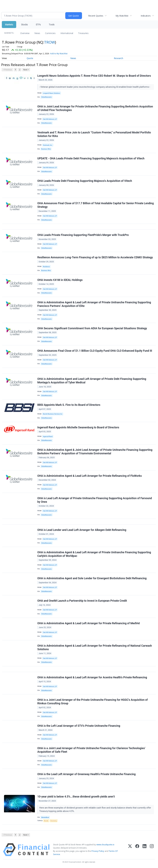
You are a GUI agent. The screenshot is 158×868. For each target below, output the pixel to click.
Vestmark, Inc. (48, 145)
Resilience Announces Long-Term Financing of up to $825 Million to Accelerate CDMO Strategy (95, 257)
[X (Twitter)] (130, 850)
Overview (25, 33)
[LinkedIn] (144, 850)
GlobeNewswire (47, 97)
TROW (50, 42)
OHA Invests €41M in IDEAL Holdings (60, 280)
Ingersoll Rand (48, 436)
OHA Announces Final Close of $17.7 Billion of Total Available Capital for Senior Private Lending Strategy (96, 205)
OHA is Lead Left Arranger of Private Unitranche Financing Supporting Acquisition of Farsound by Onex (95, 500)
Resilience (46, 267)
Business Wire (46, 149)
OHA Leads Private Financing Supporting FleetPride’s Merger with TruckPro (83, 235)
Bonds (46, 821)
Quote (30, 58)
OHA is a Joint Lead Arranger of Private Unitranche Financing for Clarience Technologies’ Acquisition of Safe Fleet (91, 750)
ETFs (38, 25)
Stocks (24, 25)
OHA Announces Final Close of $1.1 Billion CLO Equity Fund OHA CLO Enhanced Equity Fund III (95, 351)
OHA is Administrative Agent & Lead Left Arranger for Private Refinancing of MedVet (89, 623)
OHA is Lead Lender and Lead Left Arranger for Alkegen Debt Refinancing (82, 530)
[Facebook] (137, 850)
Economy (54, 821)
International (67, 33)
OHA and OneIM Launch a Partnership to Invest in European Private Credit (82, 601)
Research (118, 58)
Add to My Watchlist (59, 54)
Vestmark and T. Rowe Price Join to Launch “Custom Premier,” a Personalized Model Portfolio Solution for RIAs (94, 134)
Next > (26, 70)
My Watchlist (122, 16)
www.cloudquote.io (105, 845)
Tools (52, 25)
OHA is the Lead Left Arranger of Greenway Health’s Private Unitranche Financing (86, 774)
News (37, 33)
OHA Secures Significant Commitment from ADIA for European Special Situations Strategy (92, 328)
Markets (9, 25)
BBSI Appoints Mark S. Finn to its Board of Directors (69, 405)
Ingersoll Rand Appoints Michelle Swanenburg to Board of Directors (78, 427)
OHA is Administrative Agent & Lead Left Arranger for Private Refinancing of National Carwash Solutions (95, 647)
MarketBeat (45, 817)
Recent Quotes (96, 16)
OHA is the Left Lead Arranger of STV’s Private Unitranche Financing (79, 726)
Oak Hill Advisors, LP (50, 119)
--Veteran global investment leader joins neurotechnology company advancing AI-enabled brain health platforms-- (95, 87)
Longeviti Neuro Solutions (51, 93)
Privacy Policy (98, 851)
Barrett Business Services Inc (53, 414)
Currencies (50, 33)
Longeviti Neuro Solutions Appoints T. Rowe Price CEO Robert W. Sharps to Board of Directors (94, 76)
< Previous (7, 70)
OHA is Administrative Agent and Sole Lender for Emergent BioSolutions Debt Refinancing (92, 578)
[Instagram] (152, 850)
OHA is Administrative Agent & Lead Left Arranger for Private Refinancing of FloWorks (90, 476)
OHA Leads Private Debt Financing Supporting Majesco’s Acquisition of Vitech (85, 181)
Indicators (146, 16)
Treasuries (83, 33)
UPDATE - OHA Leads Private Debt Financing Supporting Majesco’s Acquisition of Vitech (91, 158)
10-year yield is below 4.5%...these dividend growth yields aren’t (76, 797)
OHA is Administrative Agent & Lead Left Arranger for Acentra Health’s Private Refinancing (92, 677)
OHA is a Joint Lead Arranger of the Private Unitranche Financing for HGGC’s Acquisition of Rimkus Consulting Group (93, 702)
